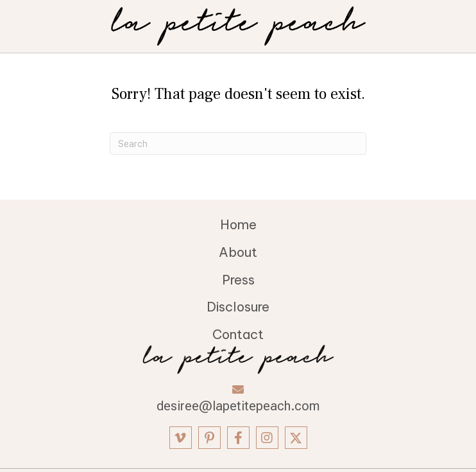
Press (238, 280)
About (238, 252)
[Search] (238, 144)
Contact (238, 334)
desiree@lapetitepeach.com (238, 406)
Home (238, 224)
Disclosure (238, 307)
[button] (181, 438)
